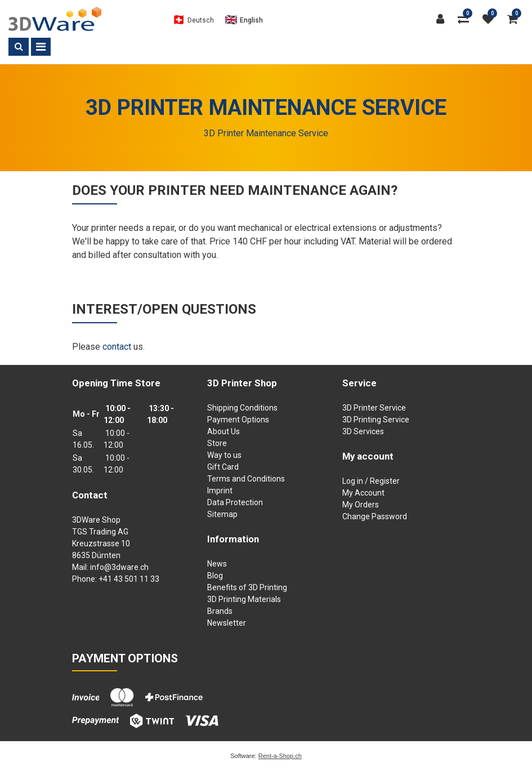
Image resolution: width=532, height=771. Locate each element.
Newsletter (227, 623)
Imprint (220, 491)
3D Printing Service (376, 420)
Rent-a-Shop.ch (280, 756)
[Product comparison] (466, 19)
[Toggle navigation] (41, 47)
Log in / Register (371, 481)
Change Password (375, 516)
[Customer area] (443, 19)
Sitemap (222, 514)
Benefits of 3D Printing (247, 587)
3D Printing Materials (244, 599)
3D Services (363, 431)
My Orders (361, 505)
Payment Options (238, 420)
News (217, 564)
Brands (220, 611)
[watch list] (491, 19)
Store (217, 443)
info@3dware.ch (119, 567)
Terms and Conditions (246, 479)
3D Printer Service (374, 408)
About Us (223, 431)
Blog (215, 576)
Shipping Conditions (242, 408)
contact (117, 347)
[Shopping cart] (515, 19)
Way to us (224, 455)
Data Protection (235, 502)
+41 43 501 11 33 (129, 579)
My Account (363, 493)
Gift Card (223, 467)
